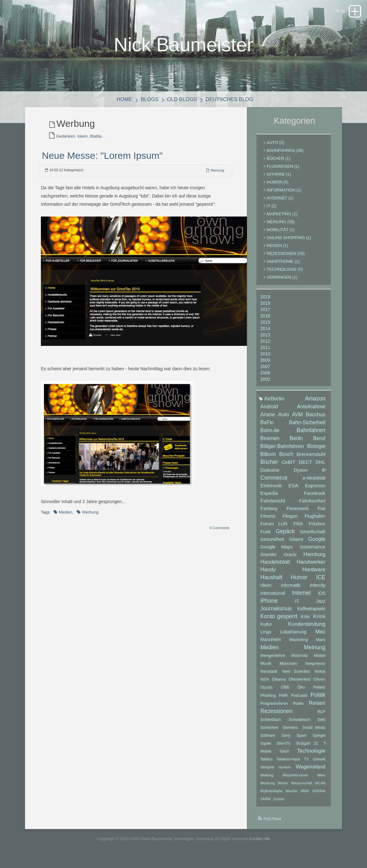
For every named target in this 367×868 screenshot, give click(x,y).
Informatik (290, 589)
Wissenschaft (302, 787)
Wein (321, 779)
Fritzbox (317, 528)
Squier (266, 747)
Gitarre (296, 543)
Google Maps (277, 551)
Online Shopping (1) (289, 241)
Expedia (269, 497)
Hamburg (314, 558)
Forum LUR (274, 528)
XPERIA (319, 795)
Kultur (266, 628)
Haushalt (271, 581)
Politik (318, 699)
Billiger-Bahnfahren (282, 450)
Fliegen (290, 520)
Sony (286, 739)
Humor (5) (278, 186)
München (288, 667)
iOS (322, 597)
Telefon (267, 763)
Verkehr (285, 771)
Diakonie (270, 474)
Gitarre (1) (279, 178)
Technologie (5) (285, 273)
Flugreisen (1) (283, 170)
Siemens (290, 731)
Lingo (266, 636)
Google (317, 543)
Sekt (321, 723)
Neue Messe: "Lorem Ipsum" (102, 159)
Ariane (268, 418)
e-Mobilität (314, 482)
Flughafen (315, 520)
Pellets (319, 691)
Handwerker (311, 566)
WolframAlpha (272, 795)
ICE (321, 581)
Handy (268, 573)
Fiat (321, 512)
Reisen (317, 707)
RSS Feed (272, 823)
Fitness (268, 520)
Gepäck (285, 535)
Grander (269, 558)
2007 (265, 370)
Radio (298, 707)
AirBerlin (274, 402)
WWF (305, 795)
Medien (66, 516)
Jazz (321, 605)
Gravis (290, 558)
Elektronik (271, 489)
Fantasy (269, 512)
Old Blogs (182, 103)
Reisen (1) (278, 249)
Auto (284, 418)
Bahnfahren (311, 434)
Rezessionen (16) (286, 257)
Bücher (269, 466)
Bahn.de (270, 434)
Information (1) (284, 194)
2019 (265, 301)
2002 (265, 383)
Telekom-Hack (288, 763)
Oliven (319, 683)
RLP (322, 716)
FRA (298, 528)
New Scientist (296, 675)
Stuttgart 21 (307, 747)
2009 (265, 364)
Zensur (279, 803)
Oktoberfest (300, 683)
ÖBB (285, 691)
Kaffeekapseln (311, 612)
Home (122, 103)
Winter (283, 787)
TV (307, 763)
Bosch (286, 458)
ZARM (266, 803)
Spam (302, 739)
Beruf (319, 442)
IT (297, 605)
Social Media (314, 731)
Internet (301, 597)
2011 (265, 351)
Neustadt (269, 675)
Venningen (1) (282, 281)
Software (268, 739)
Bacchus (316, 418)
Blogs (148, 103)
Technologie (311, 755)
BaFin (267, 426)
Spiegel (319, 739)
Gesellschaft (313, 535)
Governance (313, 551)
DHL (321, 466)
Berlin (296, 442)
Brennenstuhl (311, 458)
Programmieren (274, 707)
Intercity (317, 589)
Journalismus (276, 612)
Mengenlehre (273, 659)
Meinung (217, 174)
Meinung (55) (281, 226)
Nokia (320, 675)
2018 (265, 307)
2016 (265, 320)
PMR (283, 699)
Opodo (267, 691)
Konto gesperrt (279, 620)
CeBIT (288, 466)
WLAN (320, 787)
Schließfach (271, 723)
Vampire (267, 771)
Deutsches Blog (231, 103)
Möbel (319, 659)
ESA (293, 489)
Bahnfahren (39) (285, 154)
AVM (298, 418)
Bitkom (268, 458)
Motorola (299, 659)
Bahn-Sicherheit (307, 426)
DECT (306, 466)
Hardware (314, 573)
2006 (265, 377)
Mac (320, 635)
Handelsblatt (275, 566)
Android (269, 410)
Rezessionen (277, 715)
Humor (299, 581)
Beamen (270, 442)
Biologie (316, 450)
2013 (265, 339)
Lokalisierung (293, 636)
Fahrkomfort (312, 505)
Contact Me (260, 842)
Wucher (292, 795)
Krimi (319, 620)
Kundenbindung (307, 628)
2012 (265, 345)
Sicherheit (269, 731)
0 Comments (220, 532)
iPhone (269, 605)
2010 (265, 358)
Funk (266, 535)
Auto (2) (276, 146)
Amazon (315, 402)
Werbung (90, 516)
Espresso (315, 489)
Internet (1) (280, 202)
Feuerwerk (297, 512)
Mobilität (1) (281, 233)
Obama (279, 683)
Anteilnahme (311, 410)
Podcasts (299, 699)
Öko (301, 691)
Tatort (284, 755)
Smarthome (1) (283, 265)
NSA (265, 683)
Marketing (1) (282, 218)
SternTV (284, 747)
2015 (265, 326)
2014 (265, 332)
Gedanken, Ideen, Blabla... (80, 140)
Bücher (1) (279, 162)
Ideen (266, 589)
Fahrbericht (273, 505)
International (273, 597)
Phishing (268, 699)
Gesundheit (272, 543)
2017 (265, 313)
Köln (305, 620)
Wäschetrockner (295, 779)
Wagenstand (311, 771)
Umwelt (319, 763)
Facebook (315, 497)
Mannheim (271, 643)
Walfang (267, 779)
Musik (266, 667)
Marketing (299, 643)
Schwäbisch (299, 723)
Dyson (301, 474)
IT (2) (272, 210)
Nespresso (315, 667)
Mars (321, 643)
